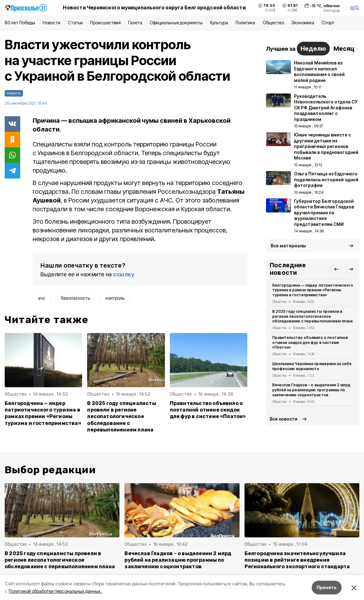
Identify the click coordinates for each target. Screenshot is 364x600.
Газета (135, 23)
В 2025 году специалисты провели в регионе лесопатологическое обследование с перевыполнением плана (121, 416)
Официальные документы (176, 23)
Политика (245, 23)
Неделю (313, 49)
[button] (336, 269)
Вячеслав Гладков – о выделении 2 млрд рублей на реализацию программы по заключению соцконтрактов (311, 390)
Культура (219, 23)
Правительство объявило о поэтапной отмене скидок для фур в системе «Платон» (208, 410)
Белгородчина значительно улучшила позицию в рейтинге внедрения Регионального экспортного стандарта (297, 560)
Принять (327, 587)
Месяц (344, 49)
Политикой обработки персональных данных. (55, 591)
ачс (42, 298)
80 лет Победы (20, 23)
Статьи (75, 23)
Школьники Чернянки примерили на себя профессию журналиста (312, 366)
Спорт (328, 23)
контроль (115, 298)
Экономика (303, 23)
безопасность (75, 298)
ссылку (124, 274)
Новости (51, 23)
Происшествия (105, 23)
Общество (273, 23)
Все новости (284, 419)
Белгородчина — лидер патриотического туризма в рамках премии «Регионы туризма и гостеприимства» (43, 413)
